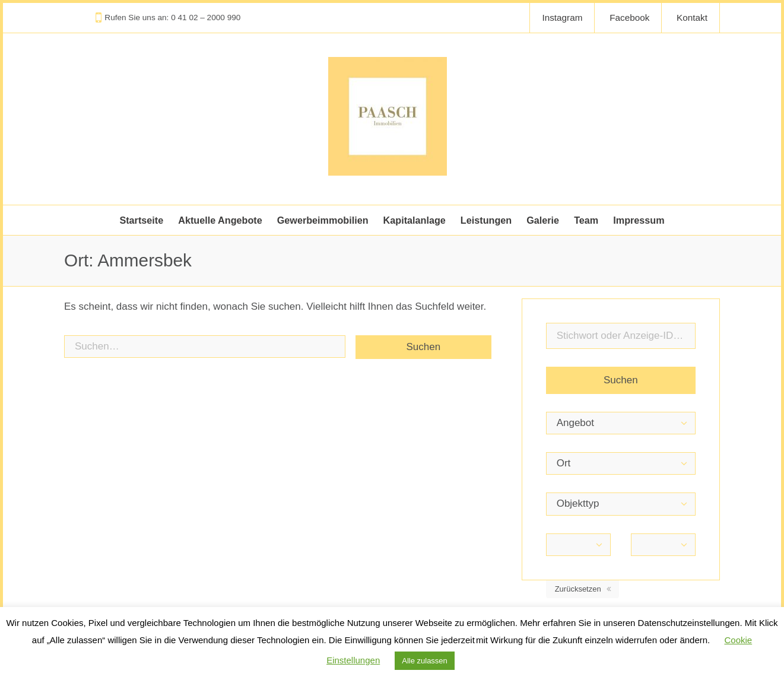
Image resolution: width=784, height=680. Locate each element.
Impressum (639, 220)
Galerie (543, 220)
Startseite (141, 220)
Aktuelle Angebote (220, 220)
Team (586, 220)
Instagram (562, 18)
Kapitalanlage (415, 220)
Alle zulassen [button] (425, 661)
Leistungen (486, 220)
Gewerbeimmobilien (323, 220)
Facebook (629, 18)
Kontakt (692, 18)
